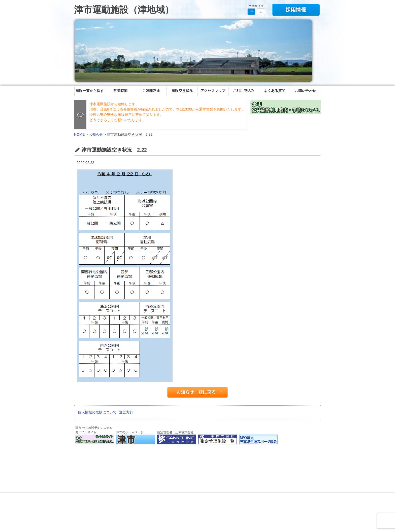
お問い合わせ (305, 91)
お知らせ (96, 134)
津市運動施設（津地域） (124, 10)
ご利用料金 (151, 91)
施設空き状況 (182, 91)
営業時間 (120, 91)
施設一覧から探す (90, 91)
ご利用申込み (244, 91)
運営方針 (126, 412)
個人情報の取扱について (97, 412)
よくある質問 (275, 91)
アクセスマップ (213, 91)
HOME (79, 134)
